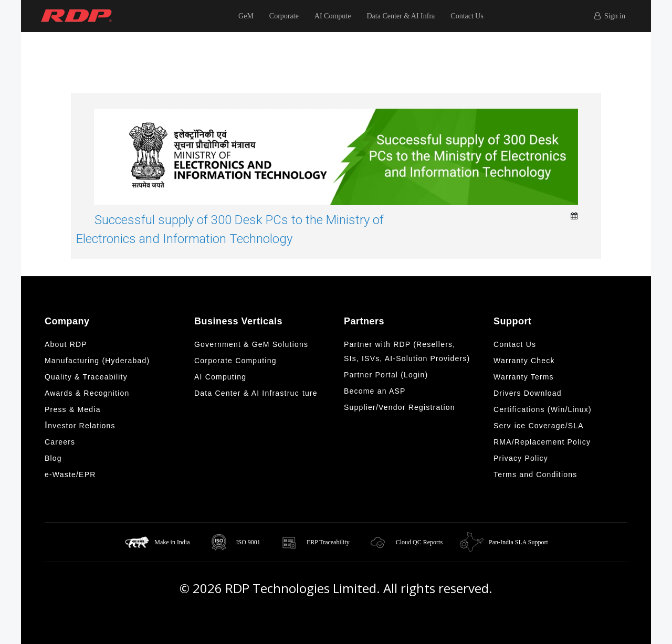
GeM (246, 16)
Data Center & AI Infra (401, 16)
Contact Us (467, 16)
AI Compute (333, 16)
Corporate (284, 16)
